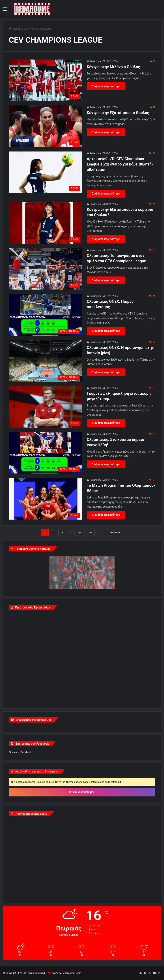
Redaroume (96, 61)
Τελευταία (114, 533)
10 (80, 533)
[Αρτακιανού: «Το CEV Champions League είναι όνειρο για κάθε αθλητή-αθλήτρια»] (45, 172)
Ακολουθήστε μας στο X (31, 814)
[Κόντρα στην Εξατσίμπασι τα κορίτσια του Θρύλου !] (45, 223)
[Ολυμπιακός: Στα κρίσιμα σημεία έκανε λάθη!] (45, 453)
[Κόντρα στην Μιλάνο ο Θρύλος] (45, 80)
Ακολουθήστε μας (82, 792)
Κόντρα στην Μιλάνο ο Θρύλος (113, 67)
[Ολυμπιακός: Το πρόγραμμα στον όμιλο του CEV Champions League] (45, 269)
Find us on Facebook (20, 752)
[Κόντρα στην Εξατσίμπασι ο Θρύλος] (45, 126)
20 (90, 533)
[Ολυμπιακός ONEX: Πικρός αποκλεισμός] (45, 315)
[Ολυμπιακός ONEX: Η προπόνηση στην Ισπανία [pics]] (45, 361)
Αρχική (14, 29)
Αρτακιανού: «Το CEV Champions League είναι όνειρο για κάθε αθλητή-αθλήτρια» (120, 164)
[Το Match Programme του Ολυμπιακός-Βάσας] (45, 499)
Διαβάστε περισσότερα (106, 86)
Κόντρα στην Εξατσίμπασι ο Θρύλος (118, 113)
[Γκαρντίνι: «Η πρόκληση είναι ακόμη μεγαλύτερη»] (45, 407)
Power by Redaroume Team (66, 973)
